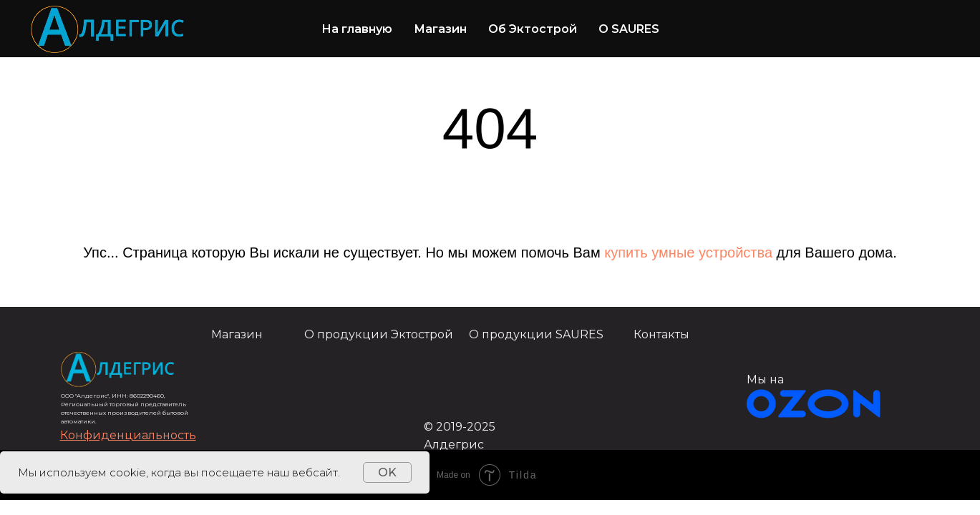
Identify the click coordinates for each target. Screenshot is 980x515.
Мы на (765, 379)
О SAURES (629, 29)
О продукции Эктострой (379, 334)
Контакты (661, 334)
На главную (357, 29)
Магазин (440, 29)
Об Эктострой (533, 29)
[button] (128, 435)
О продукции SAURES (536, 334)
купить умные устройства (688, 252)
